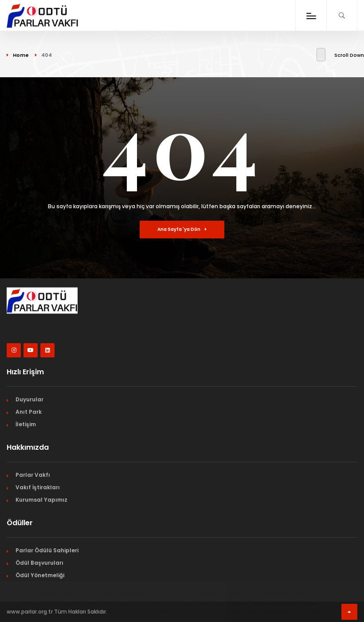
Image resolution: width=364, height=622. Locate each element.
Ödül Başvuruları (39, 563)
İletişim (26, 424)
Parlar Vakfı (33, 475)
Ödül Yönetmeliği (40, 575)
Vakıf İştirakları (38, 487)
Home (21, 55)
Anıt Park (29, 412)
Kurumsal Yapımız (41, 500)
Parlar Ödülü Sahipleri (47, 550)
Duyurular (29, 399)
